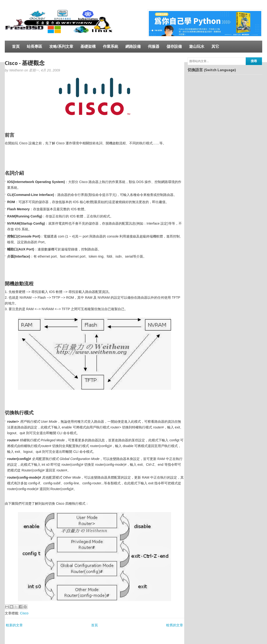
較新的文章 (14, 625)
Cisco (24, 613)
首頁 (16, 46)
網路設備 (133, 46)
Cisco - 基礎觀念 (25, 63)
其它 (215, 46)
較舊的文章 (175, 625)
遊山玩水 (197, 46)
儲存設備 (174, 46)
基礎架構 (88, 46)
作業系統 (111, 46)
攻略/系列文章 (61, 46)
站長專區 (34, 46)
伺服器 (154, 46)
